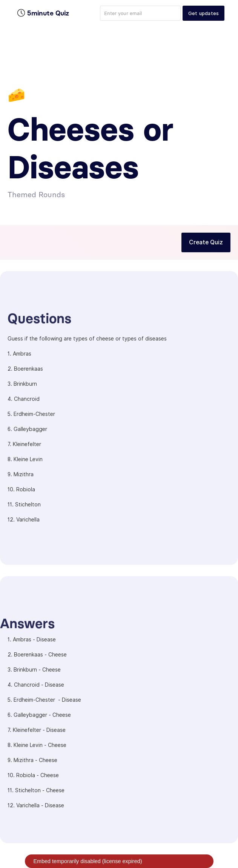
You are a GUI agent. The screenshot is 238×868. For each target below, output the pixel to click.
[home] (43, 13)
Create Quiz (206, 242)
